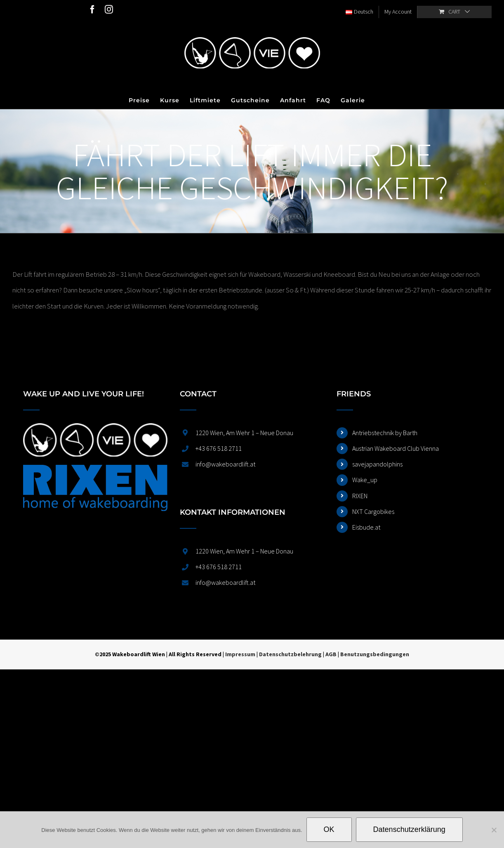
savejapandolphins (377, 464)
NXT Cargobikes (373, 511)
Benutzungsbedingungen (375, 654)
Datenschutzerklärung (409, 829)
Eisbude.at (366, 527)
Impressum (240, 654)
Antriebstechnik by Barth (385, 433)
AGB (331, 654)
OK (329, 829)
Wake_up (365, 480)
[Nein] (494, 830)
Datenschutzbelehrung (290, 654)
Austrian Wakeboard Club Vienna (396, 448)
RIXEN (360, 496)
